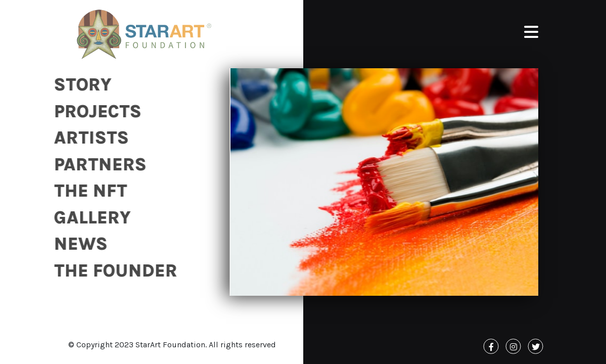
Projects (95, 111)
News (78, 244)
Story (80, 85)
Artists (89, 138)
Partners (98, 165)
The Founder (113, 271)
